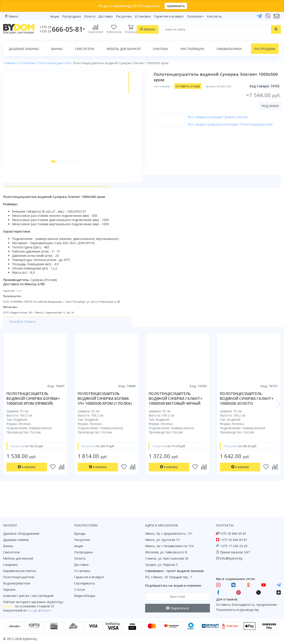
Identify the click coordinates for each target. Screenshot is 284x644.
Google (33, 610)
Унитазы (160, 49)
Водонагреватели (17, 583)
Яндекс (47, 610)
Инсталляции (192, 49)
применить (176, 6)
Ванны (57, 49)
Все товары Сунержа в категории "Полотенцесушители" (238, 124)
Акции (55, 16)
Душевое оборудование (21, 533)
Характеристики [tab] (46, 198)
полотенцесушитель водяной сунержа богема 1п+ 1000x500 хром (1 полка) (105, 416)
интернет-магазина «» (40, 602)
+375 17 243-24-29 (234, 546)
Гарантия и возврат (169, 16)
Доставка (106, 16)
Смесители (84, 49)
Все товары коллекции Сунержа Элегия (225, 117)
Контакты (214, 16)
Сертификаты (84, 583)
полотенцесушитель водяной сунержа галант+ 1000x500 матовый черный (176, 416)
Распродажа (71, 16)
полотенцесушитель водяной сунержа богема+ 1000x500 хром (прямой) (33, 416)
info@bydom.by (231, 558)
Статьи (80, 589)
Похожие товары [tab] (24, 339)
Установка (143, 16)
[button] (49, 178)
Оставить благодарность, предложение (247, 605)
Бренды (80, 533)
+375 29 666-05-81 (233, 533)
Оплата (90, 16)
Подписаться (177, 608)
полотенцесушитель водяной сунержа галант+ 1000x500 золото (247, 416)
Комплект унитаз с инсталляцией (28, 596)
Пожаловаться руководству (237, 610)
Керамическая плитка (20, 571)
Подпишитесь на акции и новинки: (173, 585)
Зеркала (9, 589)
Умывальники (229, 49)
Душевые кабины (24, 49)
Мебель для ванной (123, 49)
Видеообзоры (85, 596)
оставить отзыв (195, 86)
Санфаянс (11, 565)
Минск (13, 16)
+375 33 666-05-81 (234, 540)
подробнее (151, 6)
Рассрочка (124, 16)
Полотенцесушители (19, 577)
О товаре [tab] (17, 198)
